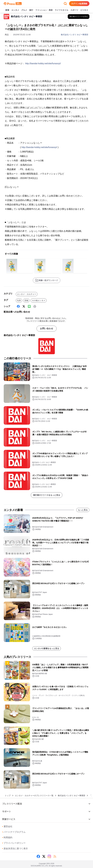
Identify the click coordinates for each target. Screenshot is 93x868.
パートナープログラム (14, 832)
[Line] (29, 306)
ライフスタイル (62, 10)
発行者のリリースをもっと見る (47, 495)
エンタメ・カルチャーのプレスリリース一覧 (34, 796)
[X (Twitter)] (24, 306)
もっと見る (83, 510)
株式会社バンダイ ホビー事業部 (75, 35)
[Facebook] (18, 306)
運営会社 (7, 826)
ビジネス (84, 10)
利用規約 (7, 837)
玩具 (19, 300)
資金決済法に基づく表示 (15, 848)
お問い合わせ (47, 328)
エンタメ (15, 10)
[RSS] (55, 856)
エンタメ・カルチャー (27, 294)
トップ (8, 796)
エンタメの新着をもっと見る (47, 648)
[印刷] (35, 306)
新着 (7, 10)
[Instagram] (49, 856)
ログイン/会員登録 (79, 4)
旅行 (31, 10)
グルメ (24, 10)
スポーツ (74, 10)
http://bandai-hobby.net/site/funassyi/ (43, 63)
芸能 (26, 300)
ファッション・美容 (44, 10)
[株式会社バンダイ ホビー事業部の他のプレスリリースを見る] (79, 17)
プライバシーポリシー (14, 843)
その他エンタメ (39, 300)
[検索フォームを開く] (65, 4)
